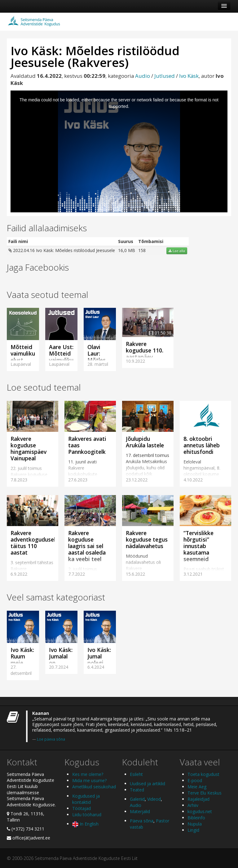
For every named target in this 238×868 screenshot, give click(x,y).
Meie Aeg (197, 787)
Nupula (195, 824)
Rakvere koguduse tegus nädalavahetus (147, 539)
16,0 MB (127, 250)
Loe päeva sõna (51, 739)
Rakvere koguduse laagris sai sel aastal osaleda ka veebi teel (87, 546)
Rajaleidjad (198, 799)
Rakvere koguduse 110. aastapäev (145, 350)
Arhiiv (193, 805)
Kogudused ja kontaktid (86, 799)
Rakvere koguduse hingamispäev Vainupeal (29, 448)
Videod (154, 799)
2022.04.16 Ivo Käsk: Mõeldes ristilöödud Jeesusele (62, 250)
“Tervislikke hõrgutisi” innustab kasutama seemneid (198, 546)
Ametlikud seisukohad (94, 787)
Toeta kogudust (203, 774)
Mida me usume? (89, 780)
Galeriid (137, 799)
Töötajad (82, 808)
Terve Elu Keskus (205, 793)
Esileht (136, 774)
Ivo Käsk (189, 76)
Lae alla (177, 251)
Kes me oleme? (88, 774)
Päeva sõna (142, 821)
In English (85, 824)
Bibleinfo (196, 818)
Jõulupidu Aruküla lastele (145, 442)
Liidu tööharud (87, 815)
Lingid (193, 830)
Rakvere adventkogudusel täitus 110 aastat (33, 543)
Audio (143, 76)
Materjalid (140, 811)
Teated (137, 790)
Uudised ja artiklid (148, 784)
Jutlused (165, 76)
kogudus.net (200, 811)
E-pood (195, 780)
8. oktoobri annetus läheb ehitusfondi (202, 445)
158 (142, 250)
